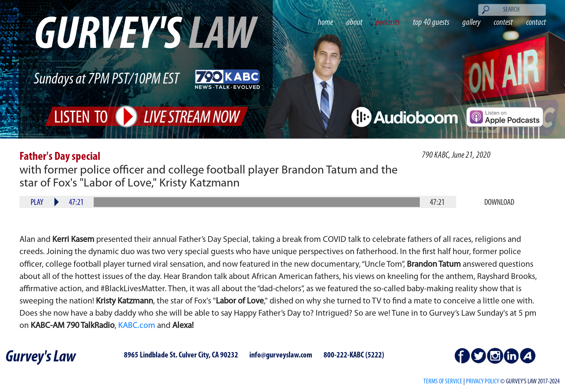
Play (37, 203)
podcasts (388, 22)
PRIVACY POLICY (482, 382)
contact (536, 22)
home (325, 22)
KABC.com (137, 326)
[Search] (512, 10)
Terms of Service (443, 382)
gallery (471, 22)
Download (499, 203)
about (354, 22)
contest (503, 22)
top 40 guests (431, 22)
